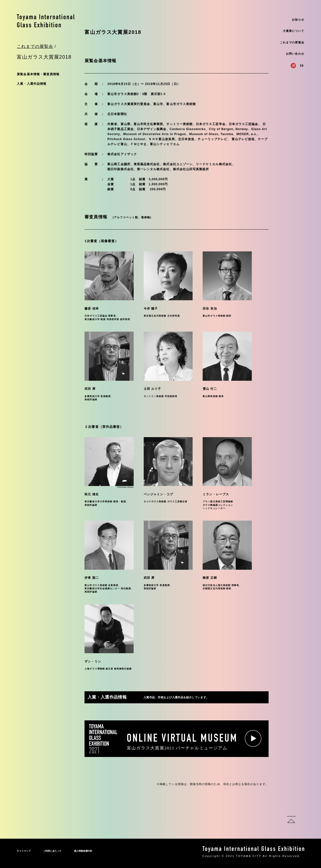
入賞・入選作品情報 (32, 84)
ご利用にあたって (52, 851)
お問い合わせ (295, 54)
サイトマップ (24, 851)
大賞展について (293, 31)
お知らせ (298, 20)
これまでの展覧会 (292, 42)
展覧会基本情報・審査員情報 (38, 74)
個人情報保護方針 (83, 851)
